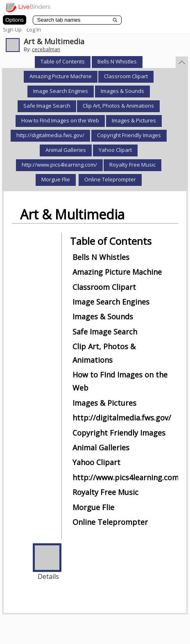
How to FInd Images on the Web (60, 120)
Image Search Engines (61, 91)
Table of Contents (63, 61)
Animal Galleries (66, 150)
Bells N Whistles (117, 61)
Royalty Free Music (132, 165)
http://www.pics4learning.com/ (59, 165)
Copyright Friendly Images (129, 135)
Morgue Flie (56, 179)
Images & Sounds (122, 91)
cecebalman (46, 49)
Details (48, 576)
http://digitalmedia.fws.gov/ (50, 135)
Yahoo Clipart (115, 150)
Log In (34, 29)
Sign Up (12, 29)
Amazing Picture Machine (61, 76)
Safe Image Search (47, 106)
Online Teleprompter (110, 179)
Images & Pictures (134, 120)
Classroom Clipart (126, 76)
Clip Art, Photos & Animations (118, 106)
